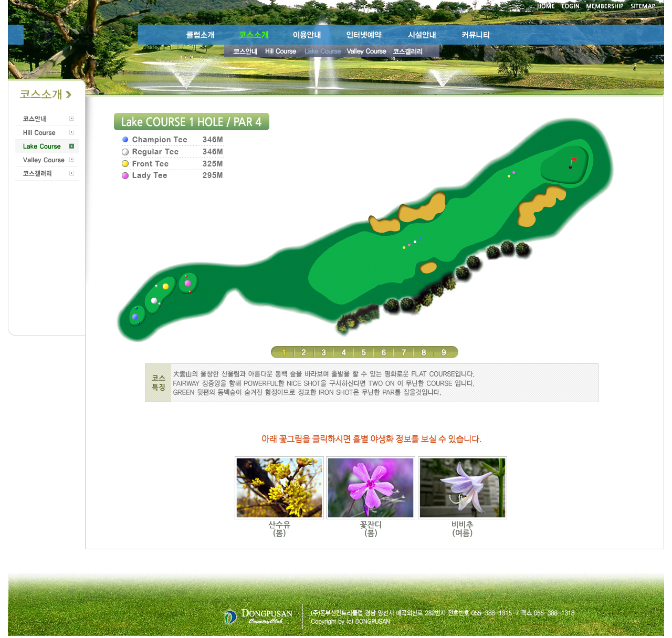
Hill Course (47, 133)
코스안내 (47, 119)
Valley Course (47, 160)
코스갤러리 (47, 174)
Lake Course (47, 147)
